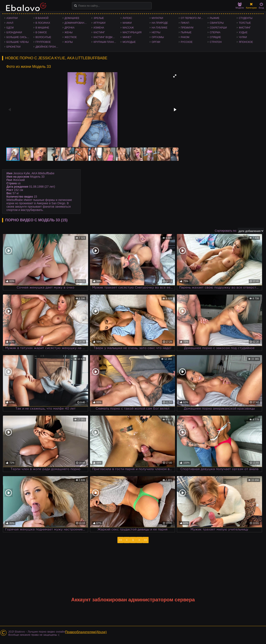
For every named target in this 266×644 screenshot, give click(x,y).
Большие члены (18, 42)
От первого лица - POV (193, 18)
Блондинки (14, 32)
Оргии (156, 42)
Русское (187, 42)
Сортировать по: (226, 231)
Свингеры (217, 23)
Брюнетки (14, 47)
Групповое (43, 42)
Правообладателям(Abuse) (86, 632)
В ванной (42, 18)
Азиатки (12, 18)
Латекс (127, 18)
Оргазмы (158, 37)
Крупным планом (106, 42)
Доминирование (76, 23)
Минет (127, 37)
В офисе (41, 32)
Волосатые (43, 37)
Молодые (129, 42)
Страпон (216, 42)
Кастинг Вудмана (105, 37)
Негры (156, 32)
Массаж (128, 28)
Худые (243, 32)
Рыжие (214, 18)
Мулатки (157, 18)
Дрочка (70, 28)
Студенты (246, 18)
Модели (240, 6)
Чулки (243, 37)
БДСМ (10, 28)
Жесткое (71, 37)
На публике (160, 28)
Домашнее (72, 18)
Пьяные (186, 32)
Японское (246, 42)
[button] (175, 76)
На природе (160, 23)
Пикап (185, 23)
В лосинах (43, 23)
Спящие (215, 37)
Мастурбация (132, 32)
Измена (99, 28)
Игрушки (99, 23)
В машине (42, 28)
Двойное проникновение (48, 47)
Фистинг (245, 28)
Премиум (187, 28)
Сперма (215, 32)
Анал (10, 23)
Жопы (69, 42)
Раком (185, 37)
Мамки (127, 23)
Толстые (245, 23)
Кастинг (99, 32)
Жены (69, 32)
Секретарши (218, 28)
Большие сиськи (18, 37)
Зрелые (99, 18)
